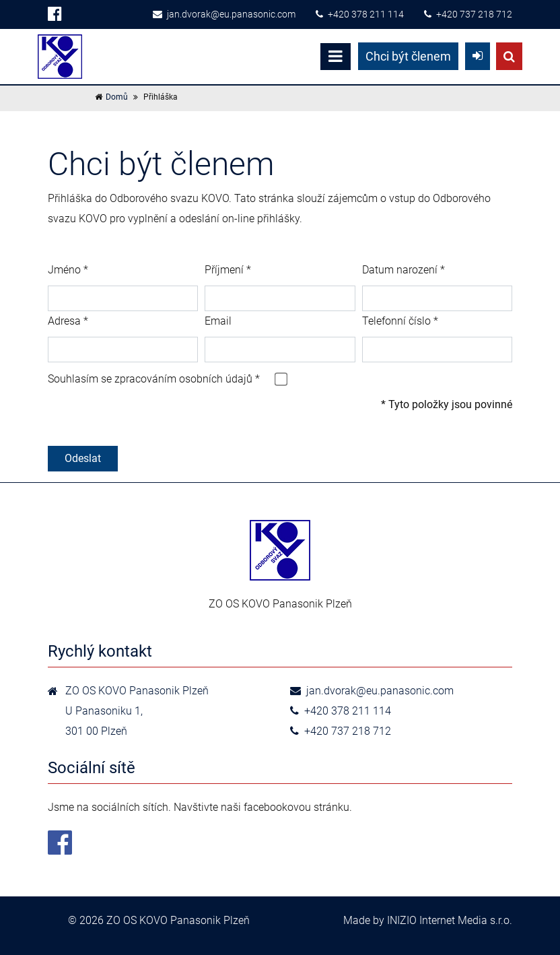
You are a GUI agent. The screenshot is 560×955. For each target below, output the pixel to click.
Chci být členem (408, 56)
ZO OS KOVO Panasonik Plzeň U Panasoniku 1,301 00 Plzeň (137, 711)
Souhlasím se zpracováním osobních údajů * (154, 379)
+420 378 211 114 (360, 14)
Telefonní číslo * (400, 321)
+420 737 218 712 (468, 14)
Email (218, 321)
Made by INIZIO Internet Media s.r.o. (428, 920)
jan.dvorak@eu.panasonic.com (224, 14)
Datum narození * (404, 270)
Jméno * (68, 270)
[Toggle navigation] (336, 57)
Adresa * (68, 321)
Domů (117, 97)
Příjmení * (228, 270)
